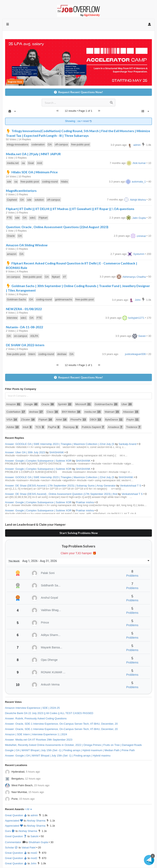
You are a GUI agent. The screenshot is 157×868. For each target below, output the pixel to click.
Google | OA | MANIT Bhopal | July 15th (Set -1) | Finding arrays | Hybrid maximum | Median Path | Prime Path (70, 750)
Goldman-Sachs (16, 299)
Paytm (133, 420)
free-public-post (80, 144)
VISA (12, 420)
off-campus (61, 144)
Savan (139, 336)
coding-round (50, 182)
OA (50, 144)
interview (12, 318)
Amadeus (115, 427)
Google (31, 404)
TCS (40, 427)
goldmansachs (64, 299)
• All (29, 809)
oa (23, 163)
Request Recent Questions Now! (78, 92)
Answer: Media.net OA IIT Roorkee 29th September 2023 (39, 740)
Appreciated (14, 821)
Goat (31, 163)
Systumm (136, 254)
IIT (64, 277)
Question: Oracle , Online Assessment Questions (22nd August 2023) (57, 227)
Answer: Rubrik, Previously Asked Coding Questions (36, 718)
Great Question (16, 815)
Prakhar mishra (85, 502)
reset (87, 121)
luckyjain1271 (133, 318)
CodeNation (16, 412)
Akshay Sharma (36, 821)
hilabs (64, 182)
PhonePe (78, 420)
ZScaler (28, 420)
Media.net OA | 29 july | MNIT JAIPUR (33, 154)
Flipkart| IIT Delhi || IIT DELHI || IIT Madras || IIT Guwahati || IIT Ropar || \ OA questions (70, 209)
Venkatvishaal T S (131, 486)
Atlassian (131, 412)
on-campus (13, 277)
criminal (138, 236)
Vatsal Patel (29, 848)
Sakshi (34, 836)
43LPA (34, 336)
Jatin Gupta (136, 218)
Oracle (11, 236)
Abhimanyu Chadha (131, 277)
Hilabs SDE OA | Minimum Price (32, 172)
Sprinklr (65, 404)
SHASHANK (57, 452)
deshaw (62, 354)
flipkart (56, 277)
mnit (40, 163)
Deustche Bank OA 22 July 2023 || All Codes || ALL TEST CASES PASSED (49, 713)
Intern (32, 354)
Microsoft (83, 404)
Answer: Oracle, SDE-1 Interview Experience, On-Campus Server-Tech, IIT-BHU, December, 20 (61, 724)
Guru (10, 831)
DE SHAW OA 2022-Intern (25, 345)
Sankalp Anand (127, 444)
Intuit (27, 427)
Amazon (13, 404)
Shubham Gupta (38, 842)
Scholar (12, 848)
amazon (12, 254)
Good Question (16, 836)
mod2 (34, 853)
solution (39, 200)
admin (134, 145)
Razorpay (71, 427)
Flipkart (43, 218)
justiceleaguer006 (132, 354)
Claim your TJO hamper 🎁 (79, 553)
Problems (132, 576)
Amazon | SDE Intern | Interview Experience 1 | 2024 (36, 734)
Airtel (61, 420)
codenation (38, 144)
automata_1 (136, 182)
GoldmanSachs (106, 404)
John (135, 300)
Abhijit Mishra (135, 200)
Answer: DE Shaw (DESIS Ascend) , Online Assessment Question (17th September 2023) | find (61, 494)
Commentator (15, 842)
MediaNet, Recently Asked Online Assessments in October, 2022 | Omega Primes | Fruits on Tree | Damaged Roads (73, 745)
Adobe (13, 427)
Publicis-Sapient (93, 427)
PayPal (54, 427)
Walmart (112, 412)
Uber (127, 404)
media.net (13, 163)
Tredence (133, 427)
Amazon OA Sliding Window (27, 245)
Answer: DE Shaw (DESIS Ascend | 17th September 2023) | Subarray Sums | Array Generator (60, 486)
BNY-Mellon (71, 412)
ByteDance (114, 420)
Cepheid (12, 200)
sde (9, 182)
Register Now (15, 82)
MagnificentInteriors (21, 191)
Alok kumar (136, 163)
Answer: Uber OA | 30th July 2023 (25, 452)
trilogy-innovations (18, 144)
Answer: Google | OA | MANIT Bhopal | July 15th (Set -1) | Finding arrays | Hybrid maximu (58, 756)
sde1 (33, 218)
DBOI (96, 420)
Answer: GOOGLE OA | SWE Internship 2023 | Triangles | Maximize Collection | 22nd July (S (60, 444)
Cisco (53, 412)
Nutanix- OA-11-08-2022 (24, 327)
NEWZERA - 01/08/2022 (24, 309)
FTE (10, 218)
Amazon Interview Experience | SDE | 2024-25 (33, 708)
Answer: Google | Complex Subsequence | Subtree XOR (38, 461)
